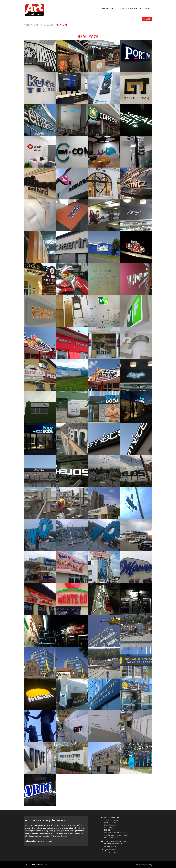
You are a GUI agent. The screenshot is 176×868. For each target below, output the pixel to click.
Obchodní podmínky (144, 865)
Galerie (147, 19)
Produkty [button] (107, 8)
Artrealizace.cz (34, 25)
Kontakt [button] (145, 8)
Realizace (63, 25)
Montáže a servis (127, 8)
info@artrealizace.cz (115, 844)
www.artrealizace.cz (112, 846)
